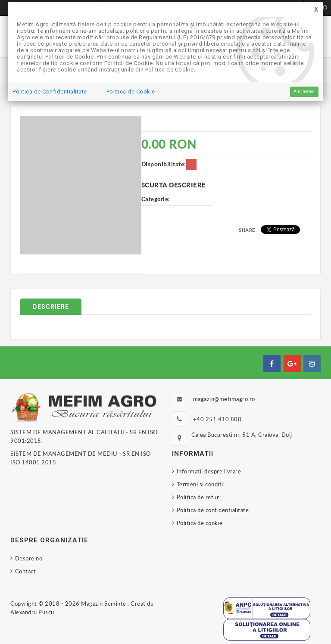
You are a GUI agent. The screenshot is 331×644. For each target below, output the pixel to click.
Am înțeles (304, 92)
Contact (26, 571)
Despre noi (30, 558)
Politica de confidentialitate (213, 510)
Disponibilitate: (164, 164)
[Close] (316, 10)
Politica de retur (198, 497)
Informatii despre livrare (209, 471)
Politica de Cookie (131, 92)
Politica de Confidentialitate (50, 92)
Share (247, 230)
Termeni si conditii (201, 484)
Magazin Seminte (104, 604)
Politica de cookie (200, 523)
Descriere (51, 307)
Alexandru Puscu (32, 612)
